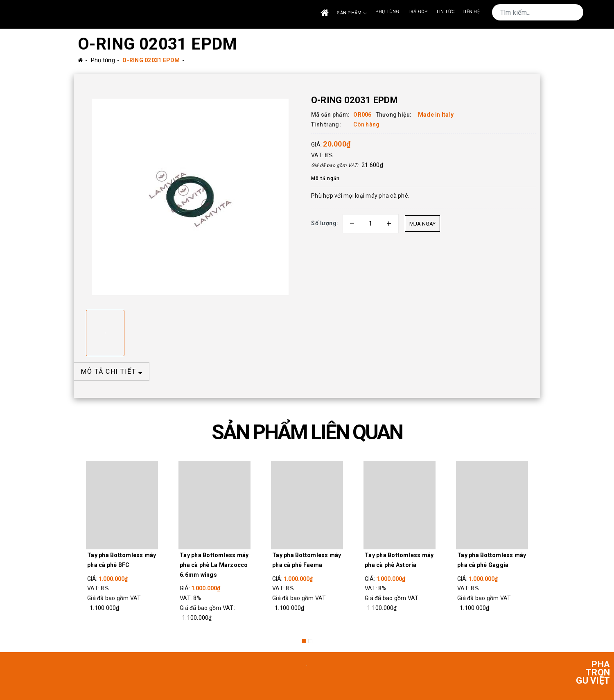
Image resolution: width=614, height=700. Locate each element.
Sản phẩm (352, 13)
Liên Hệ (471, 12)
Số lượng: (325, 223)
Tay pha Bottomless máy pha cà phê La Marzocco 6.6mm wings (214, 565)
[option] (190, 197)
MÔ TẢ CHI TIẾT (112, 371)
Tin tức (445, 12)
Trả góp (418, 12)
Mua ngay (422, 224)
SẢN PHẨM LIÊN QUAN (307, 432)
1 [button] (304, 641)
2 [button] (310, 641)
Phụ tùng (387, 12)
